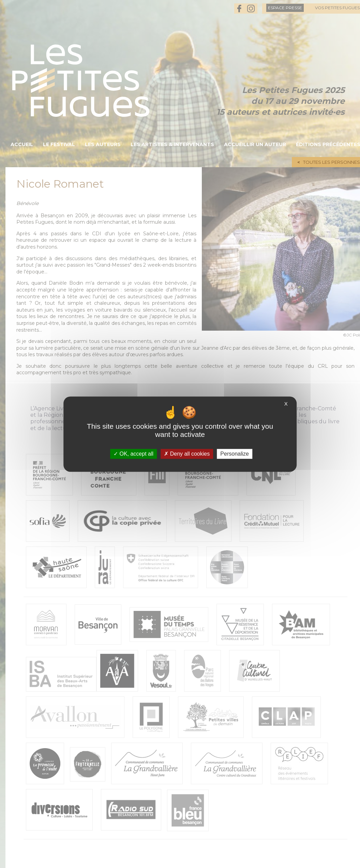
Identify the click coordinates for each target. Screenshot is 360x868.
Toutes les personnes (332, 162)
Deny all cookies (187, 454)
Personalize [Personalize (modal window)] (235, 454)
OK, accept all (133, 454)
